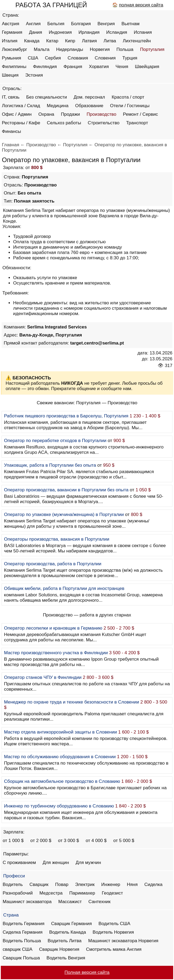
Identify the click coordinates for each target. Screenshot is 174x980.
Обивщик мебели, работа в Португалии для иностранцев (64, 588)
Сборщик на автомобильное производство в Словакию (62, 781)
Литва (110, 41)
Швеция (10, 75)
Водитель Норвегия (113, 932)
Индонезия (60, 32)
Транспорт (137, 123)
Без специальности (47, 97)
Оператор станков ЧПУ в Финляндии (43, 677)
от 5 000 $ (124, 841)
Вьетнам (130, 24)
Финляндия (45, 67)
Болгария (81, 24)
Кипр (70, 41)
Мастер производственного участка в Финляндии (56, 653)
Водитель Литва (65, 941)
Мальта (41, 49)
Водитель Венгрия (66, 958)
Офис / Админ (17, 114)
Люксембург (14, 49)
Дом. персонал (89, 97)
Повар (62, 884)
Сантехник (99, 902)
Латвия (89, 41)
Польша (125, 49)
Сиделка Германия (23, 932)
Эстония (34, 75)
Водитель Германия (24, 924)
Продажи (71, 114)
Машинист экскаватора (27, 902)
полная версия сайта (141, 5)
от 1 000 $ (13, 841)
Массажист (70, 902)
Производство (102, 114)
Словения (105, 58)
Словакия (78, 58)
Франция (73, 67)
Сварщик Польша (21, 958)
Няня (132, 884)
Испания (143, 32)
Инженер (111, 884)
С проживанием (19, 863)
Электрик (85, 884)
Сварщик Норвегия (59, 949)
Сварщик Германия (71, 924)
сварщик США (18, 949)
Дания (35, 32)
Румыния (12, 58)
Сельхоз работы (64, 123)
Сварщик (39, 884)
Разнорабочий (18, 893)
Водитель (13, 884)
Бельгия (56, 24)
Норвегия (100, 49)
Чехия (122, 67)
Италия (10, 41)
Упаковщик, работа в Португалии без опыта (50, 465)
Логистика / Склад (21, 106)
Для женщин (56, 863)
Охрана (46, 114)
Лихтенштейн (137, 41)
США (33, 58)
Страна (11, 915)
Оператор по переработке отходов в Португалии (55, 441)
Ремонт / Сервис (140, 114)
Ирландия (89, 32)
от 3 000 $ (69, 841)
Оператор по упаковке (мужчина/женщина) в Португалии (64, 515)
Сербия (53, 58)
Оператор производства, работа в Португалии (53, 564)
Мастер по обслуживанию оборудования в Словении (60, 757)
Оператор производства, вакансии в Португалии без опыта (66, 490)
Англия (33, 24)
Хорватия (99, 67)
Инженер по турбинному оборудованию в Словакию (59, 806)
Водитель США (114, 924)
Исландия (117, 32)
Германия (12, 32)
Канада (32, 41)
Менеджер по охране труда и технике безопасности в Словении (71, 702)
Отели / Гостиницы (130, 106)
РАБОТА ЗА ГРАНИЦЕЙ (51, 5)
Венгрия (106, 24)
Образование (89, 106)
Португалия (152, 49)
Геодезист (112, 893)
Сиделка (153, 884)
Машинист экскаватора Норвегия (123, 941)
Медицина (58, 106)
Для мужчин (88, 863)
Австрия (11, 24)
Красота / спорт (128, 97)
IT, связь (11, 97)
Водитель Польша (22, 941)
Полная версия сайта (87, 972)
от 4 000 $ (96, 841)
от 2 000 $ (41, 841)
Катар (52, 41)
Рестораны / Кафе (21, 123)
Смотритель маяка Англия (114, 949)
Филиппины (14, 67)
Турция (130, 58)
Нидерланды (70, 49)
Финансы (11, 131)
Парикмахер (82, 893)
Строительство (104, 123)
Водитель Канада (68, 932)
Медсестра (51, 893)
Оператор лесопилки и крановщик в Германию (53, 628)
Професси (14, 876)
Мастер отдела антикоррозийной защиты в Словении (60, 732)
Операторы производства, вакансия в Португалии (57, 539)
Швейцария (147, 67)
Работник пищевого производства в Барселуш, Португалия (66, 416)
